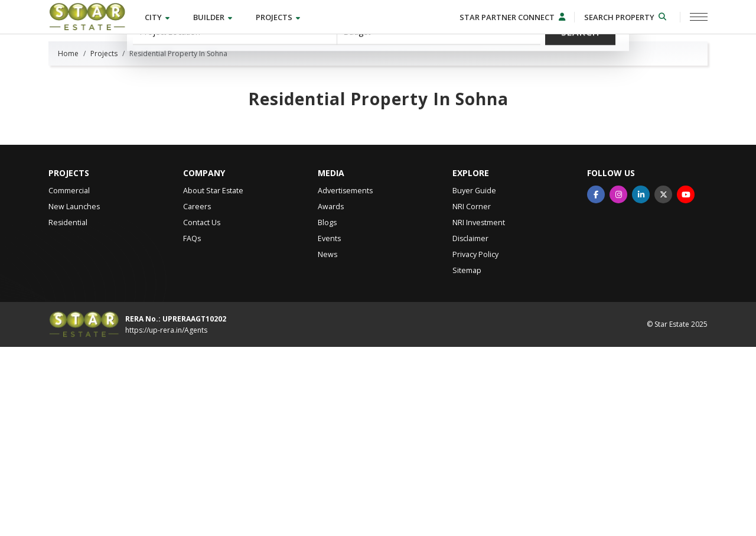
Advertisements (345, 380)
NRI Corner (472, 396)
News (328, 444)
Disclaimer (470, 428)
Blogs (327, 412)
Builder (214, 17)
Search (581, 108)
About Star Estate (213, 380)
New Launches (74, 396)
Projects (279, 17)
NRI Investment (479, 412)
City (158, 17)
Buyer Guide (474, 380)
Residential (68, 412)
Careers (197, 396)
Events (329, 428)
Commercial (69, 380)
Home (68, 243)
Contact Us (202, 412)
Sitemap (467, 459)
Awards (331, 396)
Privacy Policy (475, 444)
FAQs (192, 428)
